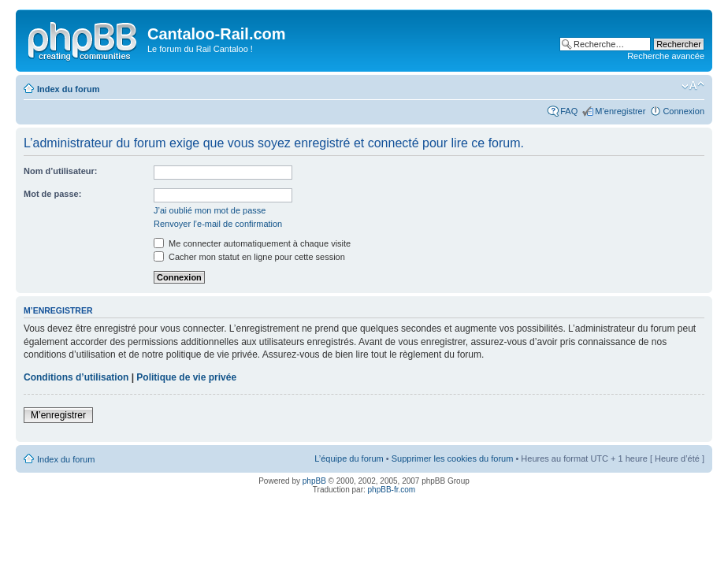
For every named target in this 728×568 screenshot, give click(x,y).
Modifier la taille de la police (693, 86)
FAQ (569, 111)
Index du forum (68, 89)
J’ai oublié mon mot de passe (210, 210)
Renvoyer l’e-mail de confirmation (218, 224)
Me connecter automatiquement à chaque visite (252, 243)
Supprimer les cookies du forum (453, 458)
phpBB (314, 481)
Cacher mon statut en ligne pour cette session (249, 257)
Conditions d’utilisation (76, 377)
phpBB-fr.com (392, 490)
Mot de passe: (52, 194)
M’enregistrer (620, 111)
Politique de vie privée (186, 377)
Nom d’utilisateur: (61, 171)
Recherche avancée (666, 56)
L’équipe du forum (349, 458)
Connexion (683, 111)
